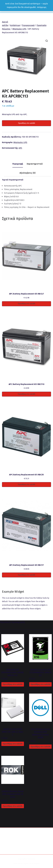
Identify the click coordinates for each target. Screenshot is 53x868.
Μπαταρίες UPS (19, 29)
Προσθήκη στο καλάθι (27, 123)
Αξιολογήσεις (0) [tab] (28, 173)
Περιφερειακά (28, 25)
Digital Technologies (32, 863)
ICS (34, 859)
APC (20, 148)
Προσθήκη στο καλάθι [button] (26, 304)
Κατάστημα (15, 25)
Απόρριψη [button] (42, 7)
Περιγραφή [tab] (18, 164)
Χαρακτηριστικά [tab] (35, 164)
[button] (47, 41)
